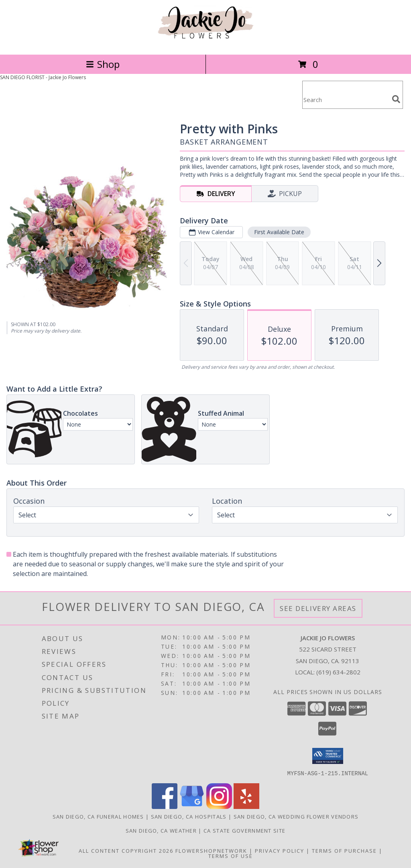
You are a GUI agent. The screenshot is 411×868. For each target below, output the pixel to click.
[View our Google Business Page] (192, 806)
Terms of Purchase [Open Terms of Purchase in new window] (344, 850)
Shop (103, 64)
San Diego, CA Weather (161, 830)
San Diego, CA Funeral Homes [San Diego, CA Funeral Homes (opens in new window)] (98, 816)
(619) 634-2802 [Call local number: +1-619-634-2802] (338, 672)
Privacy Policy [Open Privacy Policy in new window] (280, 850)
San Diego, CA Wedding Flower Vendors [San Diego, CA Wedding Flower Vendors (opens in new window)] (296, 816)
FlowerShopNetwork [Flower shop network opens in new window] (211, 850)
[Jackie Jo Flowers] (205, 43)
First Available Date (279, 232)
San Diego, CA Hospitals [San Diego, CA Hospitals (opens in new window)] (189, 816)
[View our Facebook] (165, 806)
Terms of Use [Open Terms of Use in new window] (231, 856)
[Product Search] (346, 100)
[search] (396, 99)
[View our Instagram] (219, 806)
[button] (328, 756)
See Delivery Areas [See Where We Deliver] (318, 608)
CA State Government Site (244, 830)
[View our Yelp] (246, 806)
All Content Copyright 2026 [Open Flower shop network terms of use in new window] (126, 850)
